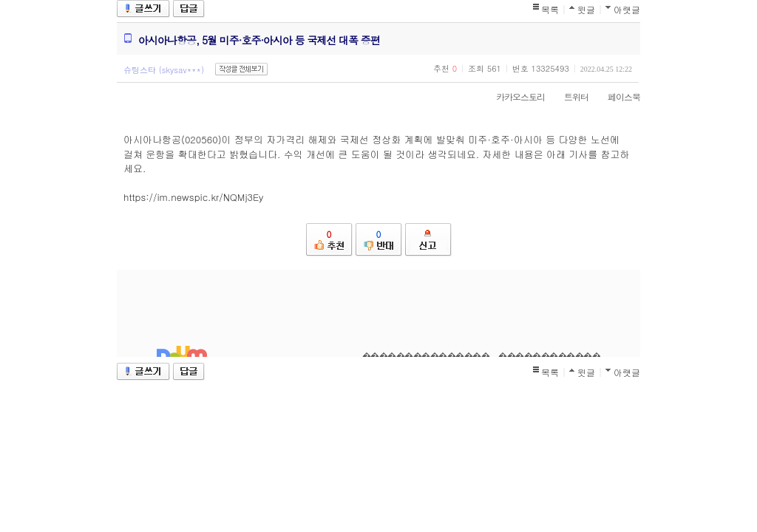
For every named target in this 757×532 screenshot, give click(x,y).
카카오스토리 (513, 96)
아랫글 (627, 9)
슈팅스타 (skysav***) (164, 70)
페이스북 (617, 96)
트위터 (569, 96)
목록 (550, 9)
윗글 (586, 9)
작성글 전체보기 (241, 69)
